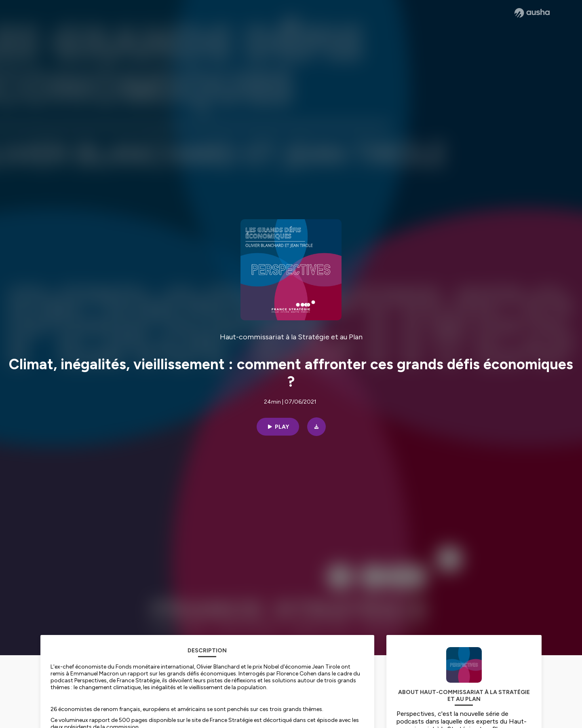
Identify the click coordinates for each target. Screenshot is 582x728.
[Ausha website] (532, 13)
